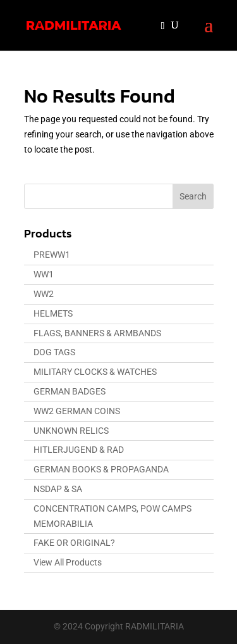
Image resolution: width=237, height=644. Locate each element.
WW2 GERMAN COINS (77, 411)
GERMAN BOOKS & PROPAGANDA (101, 469)
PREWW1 (52, 255)
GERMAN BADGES (70, 391)
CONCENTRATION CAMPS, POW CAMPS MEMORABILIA (112, 516)
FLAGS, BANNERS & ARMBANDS (97, 333)
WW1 (44, 274)
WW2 (44, 294)
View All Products (68, 562)
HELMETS (53, 313)
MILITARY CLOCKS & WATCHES (95, 372)
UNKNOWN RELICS (71, 431)
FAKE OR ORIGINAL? (74, 543)
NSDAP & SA (58, 489)
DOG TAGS (54, 352)
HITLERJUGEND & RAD (79, 450)
